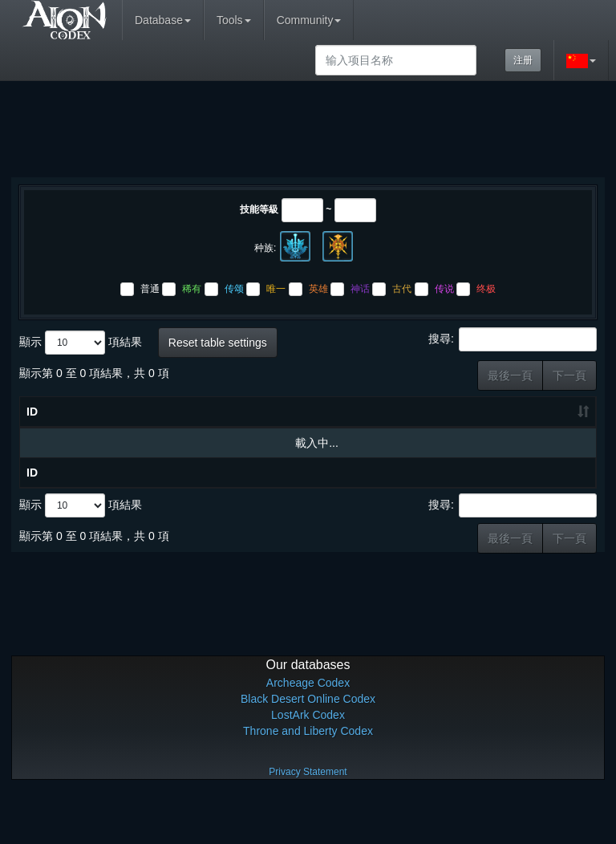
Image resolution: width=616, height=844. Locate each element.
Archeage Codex (308, 731)
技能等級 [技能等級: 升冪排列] (277, 436)
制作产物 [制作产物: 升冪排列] (500, 436)
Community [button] (309, 20)
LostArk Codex (308, 763)
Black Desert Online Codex (308, 747)
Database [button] (163, 20)
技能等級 (259, 209)
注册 (523, 60)
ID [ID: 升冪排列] (32, 444)
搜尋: (513, 339)
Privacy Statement (308, 820)
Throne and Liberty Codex (308, 779)
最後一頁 (510, 375)
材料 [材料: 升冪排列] (389, 444)
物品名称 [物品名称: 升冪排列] (130, 444)
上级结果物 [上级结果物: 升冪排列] (558, 428)
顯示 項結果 (81, 343)
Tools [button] (234, 20)
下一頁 (569, 375)
